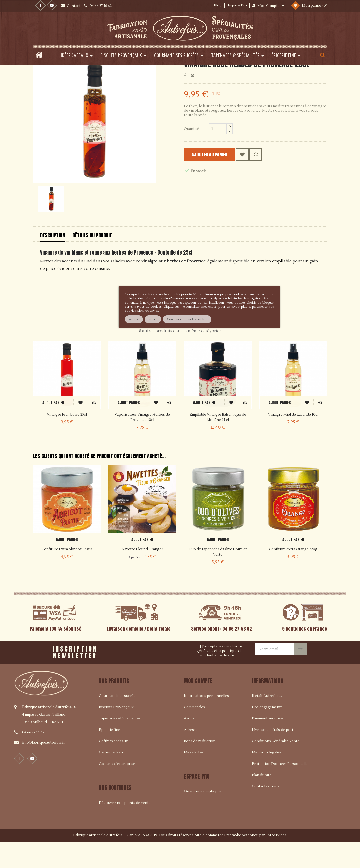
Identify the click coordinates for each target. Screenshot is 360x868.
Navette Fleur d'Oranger (142, 574)
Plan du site (262, 801)
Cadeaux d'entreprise (117, 789)
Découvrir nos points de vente (125, 828)
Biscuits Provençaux (116, 733)
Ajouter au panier (216, 180)
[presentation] (166, 676)
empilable (282, 286)
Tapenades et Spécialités (120, 744)
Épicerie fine (110, 755)
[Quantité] (218, 154)
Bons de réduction (200, 767)
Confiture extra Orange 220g (293, 574)
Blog (218, 5)
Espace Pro (237, 5)
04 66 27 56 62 (33, 757)
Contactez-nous (266, 812)
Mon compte (198, 706)
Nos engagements (267, 733)
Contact (74, 6)
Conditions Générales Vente (276, 767)
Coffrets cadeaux (113, 767)
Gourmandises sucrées (118, 721)
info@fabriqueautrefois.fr (44, 768)
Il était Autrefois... (267, 721)
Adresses (192, 755)
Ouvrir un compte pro (203, 817)
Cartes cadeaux (112, 778)
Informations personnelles (206, 721)
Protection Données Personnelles (281, 789)
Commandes (194, 733)
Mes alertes (194, 778)
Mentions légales (266, 778)
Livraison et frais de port (273, 755)
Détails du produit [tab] (92, 260)
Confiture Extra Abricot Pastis (67, 574)
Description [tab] (52, 260)
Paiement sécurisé (267, 744)
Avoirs (189, 744)
